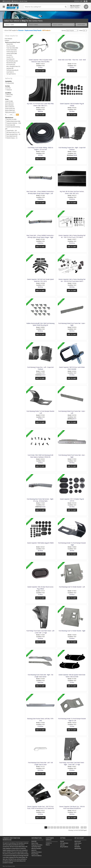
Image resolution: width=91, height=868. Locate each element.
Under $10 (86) (9, 101)
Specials (62, 845)
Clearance (8, 90)
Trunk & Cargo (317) (12, 52)
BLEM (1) (8, 96)
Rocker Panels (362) (12, 50)
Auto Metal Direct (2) (11, 136)
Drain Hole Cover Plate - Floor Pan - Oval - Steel (72, 60)
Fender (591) (10, 44)
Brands (62, 841)
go (17, 115)
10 (73, 827)
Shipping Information (37, 845)
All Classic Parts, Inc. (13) (12, 132)
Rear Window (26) (11, 63)
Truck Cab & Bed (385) (12, 48)
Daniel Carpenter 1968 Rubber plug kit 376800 (40, 543)
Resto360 (34, 841)
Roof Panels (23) (11, 65)
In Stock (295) (10, 83)
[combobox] (16, 25)
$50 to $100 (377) (10, 107)
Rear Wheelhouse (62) (12, 61)
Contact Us (15, 1)
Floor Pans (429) (11, 46)
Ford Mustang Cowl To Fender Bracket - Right (72, 631)
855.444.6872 (7, 1)
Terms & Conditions (36, 856)
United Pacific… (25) (11, 130)
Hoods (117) (10, 57)
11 (77, 827)
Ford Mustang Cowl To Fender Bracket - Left (72, 587)
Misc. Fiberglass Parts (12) (13, 66)
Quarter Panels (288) (12, 53)
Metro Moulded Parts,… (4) (13, 134)
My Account (78, 841)
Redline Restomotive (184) (13, 121)
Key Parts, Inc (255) (11, 119)
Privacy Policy (35, 854)
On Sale (8, 88)
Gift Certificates (64, 843)
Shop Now (81, 25)
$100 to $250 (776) (10, 109)
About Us (34, 850)
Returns (48, 845)
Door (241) (9, 55)
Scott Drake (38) (10, 125)
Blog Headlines (64, 847)
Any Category (9, 39)
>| (85, 827)
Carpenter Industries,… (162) (13, 123)
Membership (78, 848)
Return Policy (35, 843)
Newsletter (77, 847)
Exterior (21, 30)
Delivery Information (37, 852)
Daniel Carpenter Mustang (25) (13, 128)
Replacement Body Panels (33, 30)
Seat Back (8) (10, 68)
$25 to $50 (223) (9, 105)
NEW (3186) (9, 94)
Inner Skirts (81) (10, 59)
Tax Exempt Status (36, 847)
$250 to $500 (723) (10, 110)
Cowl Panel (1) (10, 72)
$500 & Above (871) (10, 112)
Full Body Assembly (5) (12, 70)
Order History (78, 843)
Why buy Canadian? (36, 848)
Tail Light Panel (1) (11, 74)
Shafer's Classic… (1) (11, 138)
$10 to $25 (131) (9, 103)
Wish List (77, 845)
